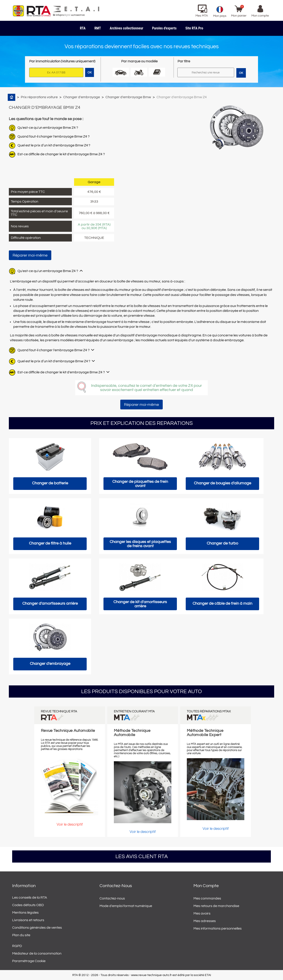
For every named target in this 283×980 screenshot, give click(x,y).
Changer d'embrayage (82, 97)
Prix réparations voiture (39, 97)
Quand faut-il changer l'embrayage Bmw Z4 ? (54, 136)
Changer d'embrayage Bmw (128, 97)
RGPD (17, 946)
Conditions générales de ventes (37, 928)
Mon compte (206, 886)
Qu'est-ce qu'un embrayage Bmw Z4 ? (48, 128)
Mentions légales (25, 913)
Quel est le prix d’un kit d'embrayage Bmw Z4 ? (54, 145)
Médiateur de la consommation (37, 953)
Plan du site (21, 935)
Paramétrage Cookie (29, 961)
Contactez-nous (112, 898)
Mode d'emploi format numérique (126, 906)
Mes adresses (205, 921)
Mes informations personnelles (218, 928)
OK (241, 73)
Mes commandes (207, 898)
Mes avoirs (202, 913)
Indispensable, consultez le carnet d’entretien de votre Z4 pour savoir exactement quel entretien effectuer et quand (146, 388)
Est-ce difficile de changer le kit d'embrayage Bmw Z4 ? (61, 154)
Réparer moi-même (30, 255)
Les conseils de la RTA (30, 898)
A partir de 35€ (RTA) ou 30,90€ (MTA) (94, 226)
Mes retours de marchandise (216, 906)
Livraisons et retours (28, 920)
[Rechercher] (206, 72)
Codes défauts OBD (28, 905)
